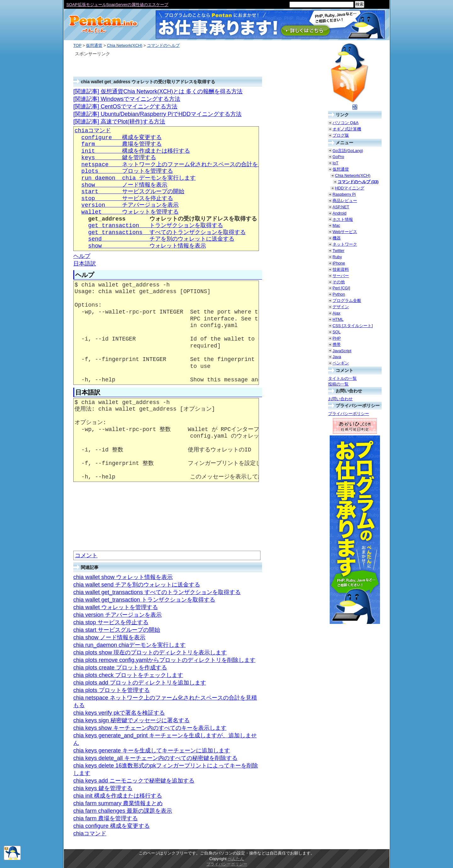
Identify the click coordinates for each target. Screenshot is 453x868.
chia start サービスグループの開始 (117, 630)
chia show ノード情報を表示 (109, 637)
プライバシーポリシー (349, 414)
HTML (338, 319)
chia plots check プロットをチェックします (128, 675)
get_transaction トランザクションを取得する (155, 226)
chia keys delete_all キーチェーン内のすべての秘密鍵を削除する (155, 758)
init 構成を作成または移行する (136, 151)
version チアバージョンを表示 (130, 205)
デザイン (341, 307)
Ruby (337, 257)
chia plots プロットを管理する (112, 690)
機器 (337, 238)
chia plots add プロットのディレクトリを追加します (140, 683)
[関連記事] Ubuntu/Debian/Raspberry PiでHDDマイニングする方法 (157, 114)
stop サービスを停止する (127, 199)
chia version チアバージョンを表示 (117, 615)
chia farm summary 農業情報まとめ (118, 803)
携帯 (337, 344)
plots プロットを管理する (127, 171)
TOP (77, 45)
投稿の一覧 (338, 384)
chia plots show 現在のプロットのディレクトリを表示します (150, 652)
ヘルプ (82, 256)
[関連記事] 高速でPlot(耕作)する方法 (119, 122)
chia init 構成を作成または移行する (118, 796)
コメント (86, 555)
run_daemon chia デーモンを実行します (139, 178)
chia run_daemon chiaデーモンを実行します (129, 645)
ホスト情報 (343, 219)
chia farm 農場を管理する (106, 818)
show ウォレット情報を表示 (147, 246)
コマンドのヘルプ (163, 45)
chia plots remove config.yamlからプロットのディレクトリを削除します (164, 660)
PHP (337, 338)
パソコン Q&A (346, 123)
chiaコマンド (93, 131)
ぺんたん (236, 859)
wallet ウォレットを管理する (130, 212)
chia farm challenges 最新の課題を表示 (123, 811)
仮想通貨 (94, 45)
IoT (336, 163)
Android (339, 213)
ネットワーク (345, 244)
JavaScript (342, 351)
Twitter (338, 251)
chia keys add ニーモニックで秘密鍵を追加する (134, 781)
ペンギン (341, 363)
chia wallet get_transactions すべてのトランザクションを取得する (157, 592)
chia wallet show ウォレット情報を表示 (123, 577)
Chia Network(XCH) (125, 45)
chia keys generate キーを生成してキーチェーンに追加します (152, 751)
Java (337, 357)
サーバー (341, 276)
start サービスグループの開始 (133, 192)
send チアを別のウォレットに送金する (161, 239)
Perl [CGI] (341, 288)
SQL (337, 332)
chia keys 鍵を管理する (103, 788)
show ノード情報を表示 (125, 185)
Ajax (336, 313)
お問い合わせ (340, 399)
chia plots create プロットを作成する (120, 668)
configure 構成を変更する (122, 138)
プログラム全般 (347, 300)
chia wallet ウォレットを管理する (116, 607)
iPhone (339, 263)
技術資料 (341, 269)
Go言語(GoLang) (348, 151)
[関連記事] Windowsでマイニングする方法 (127, 99)
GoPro (338, 157)
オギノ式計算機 (347, 129)
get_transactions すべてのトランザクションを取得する (167, 232)
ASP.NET (341, 207)
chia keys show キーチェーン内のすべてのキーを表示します (150, 728)
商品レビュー (345, 201)
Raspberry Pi (344, 194)
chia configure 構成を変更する (112, 826)
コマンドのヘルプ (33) (358, 182)
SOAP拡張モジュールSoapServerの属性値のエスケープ (117, 5)
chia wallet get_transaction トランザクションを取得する (144, 600)
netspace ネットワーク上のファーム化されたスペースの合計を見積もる (181, 165)
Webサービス (345, 232)
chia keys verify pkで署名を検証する (119, 713)
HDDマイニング (350, 188)
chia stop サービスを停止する (111, 622)
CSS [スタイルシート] (353, 326)
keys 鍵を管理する (119, 158)
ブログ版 (341, 135)
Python (339, 294)
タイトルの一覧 (342, 378)
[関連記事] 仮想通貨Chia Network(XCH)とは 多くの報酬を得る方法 (158, 91)
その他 (339, 282)
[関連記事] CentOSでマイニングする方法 (125, 106)
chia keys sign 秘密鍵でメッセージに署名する (131, 720)
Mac (336, 225)
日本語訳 (85, 264)
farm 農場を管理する (122, 144)
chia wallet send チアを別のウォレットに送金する (137, 585)
